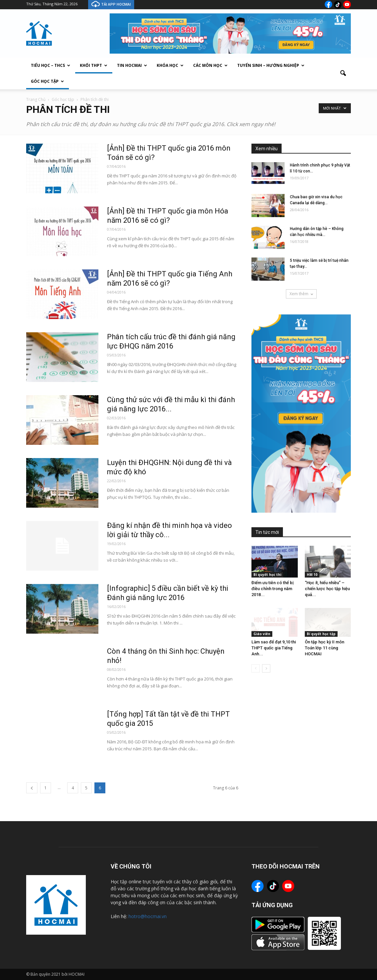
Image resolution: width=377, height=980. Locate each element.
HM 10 (312, 575)
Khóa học (170, 65)
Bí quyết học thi (267, 575)
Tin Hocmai (132, 65)
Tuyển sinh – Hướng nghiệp (271, 65)
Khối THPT (94, 65)
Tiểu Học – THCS (51, 65)
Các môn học (210, 65)
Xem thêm (301, 294)
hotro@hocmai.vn (148, 916)
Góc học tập (47, 81)
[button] (343, 73)
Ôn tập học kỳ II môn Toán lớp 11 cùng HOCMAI (324, 648)
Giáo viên (262, 634)
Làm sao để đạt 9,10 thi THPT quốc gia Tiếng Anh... (274, 648)
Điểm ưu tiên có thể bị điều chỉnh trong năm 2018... (272, 589)
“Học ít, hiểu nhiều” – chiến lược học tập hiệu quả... (327, 589)
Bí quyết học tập (321, 634)
